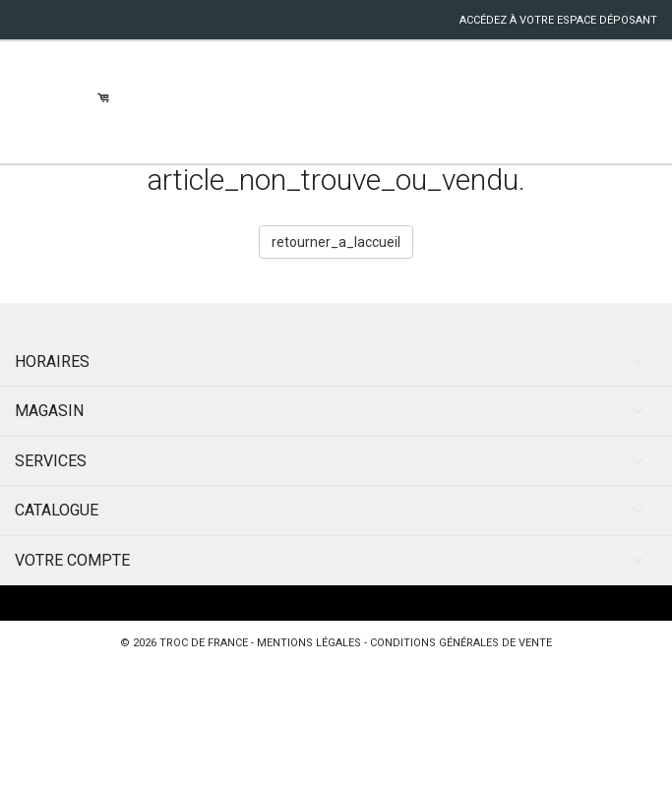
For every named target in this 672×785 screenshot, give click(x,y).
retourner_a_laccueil (336, 242)
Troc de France (204, 643)
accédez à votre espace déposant (558, 20)
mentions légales (309, 643)
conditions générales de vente (461, 643)
